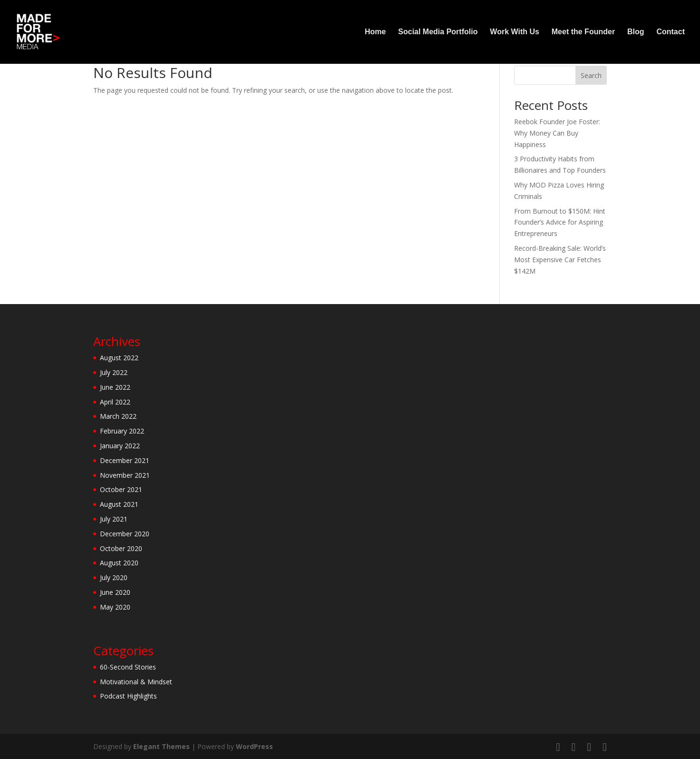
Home (375, 32)
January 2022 (120, 446)
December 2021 (125, 460)
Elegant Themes (161, 746)
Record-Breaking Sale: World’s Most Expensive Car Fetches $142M (560, 260)
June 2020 (115, 592)
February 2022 (122, 431)
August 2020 (119, 563)
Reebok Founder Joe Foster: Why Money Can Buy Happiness (557, 133)
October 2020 (121, 548)
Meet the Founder (583, 32)
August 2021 (119, 504)
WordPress (254, 746)
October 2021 (121, 489)
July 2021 (114, 519)
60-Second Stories (128, 667)
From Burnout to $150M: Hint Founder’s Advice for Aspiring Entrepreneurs (560, 222)
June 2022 (115, 387)
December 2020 (125, 534)
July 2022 (114, 372)
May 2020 (115, 607)
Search (591, 75)
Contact (671, 32)
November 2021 (125, 475)
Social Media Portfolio (438, 32)
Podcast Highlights (128, 696)
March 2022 (118, 416)
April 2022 (115, 402)
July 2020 (114, 577)
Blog (636, 32)
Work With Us (515, 32)
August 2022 (119, 358)
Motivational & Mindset (136, 682)
